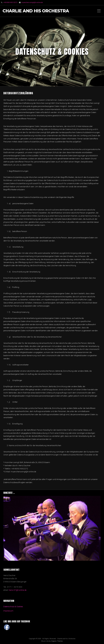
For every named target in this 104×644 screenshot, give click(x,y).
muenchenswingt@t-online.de (32, 2)
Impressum (8, 611)
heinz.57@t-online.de (18, 590)
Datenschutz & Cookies (13, 606)
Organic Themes (57, 641)
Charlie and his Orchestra (36, 11)
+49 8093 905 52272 (10, 2)
